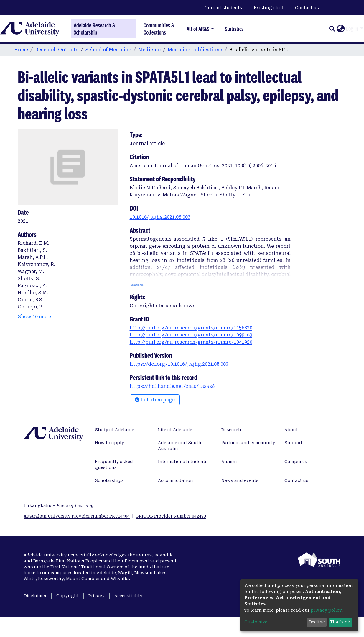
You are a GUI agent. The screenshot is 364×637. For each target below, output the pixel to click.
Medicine (149, 50)
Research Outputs (57, 50)
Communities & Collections (159, 29)
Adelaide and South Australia (180, 446)
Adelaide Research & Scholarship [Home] (94, 29)
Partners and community (248, 443)
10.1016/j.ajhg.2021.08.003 (160, 217)
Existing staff (269, 8)
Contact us (307, 8)
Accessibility (128, 596)
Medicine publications (195, 50)
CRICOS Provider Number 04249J (171, 516)
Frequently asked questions (114, 464)
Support (293, 443)
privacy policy (326, 610)
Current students (223, 8)
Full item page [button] (155, 400)
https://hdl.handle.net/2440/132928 (172, 386)
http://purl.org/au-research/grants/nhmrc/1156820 (191, 328)
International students (183, 462)
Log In (352, 29)
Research (231, 430)
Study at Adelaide (115, 430)
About (291, 430)
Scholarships (109, 480)
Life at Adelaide (175, 430)
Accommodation (176, 480)
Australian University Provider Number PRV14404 (77, 516)
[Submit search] (332, 29)
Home (21, 50)
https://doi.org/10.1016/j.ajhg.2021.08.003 (179, 364)
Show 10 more (34, 317)
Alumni (229, 462)
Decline (317, 622)
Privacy (97, 596)
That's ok (340, 622)
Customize (256, 622)
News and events (240, 480)
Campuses (296, 462)
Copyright (67, 596)
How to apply (109, 443)
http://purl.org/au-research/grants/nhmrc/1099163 (191, 335)
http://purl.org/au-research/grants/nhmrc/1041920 (191, 342)
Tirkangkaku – (59, 505)
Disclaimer (35, 596)
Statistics (234, 29)
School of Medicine (108, 50)
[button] (341, 29)
